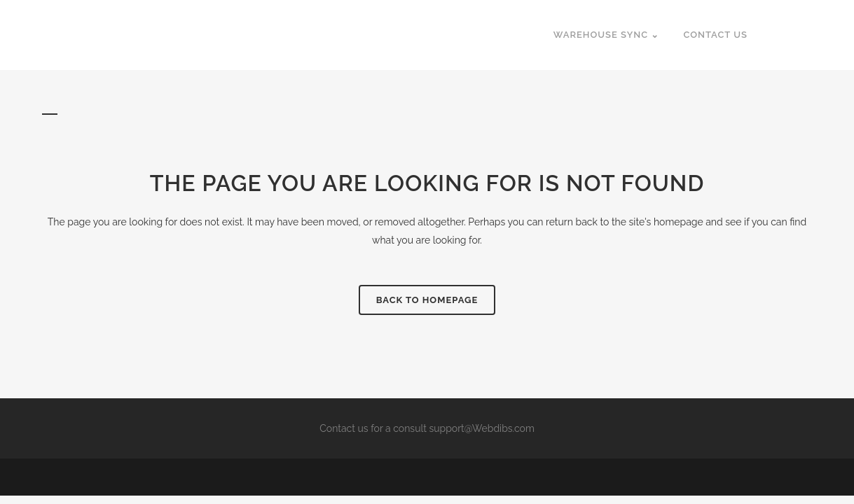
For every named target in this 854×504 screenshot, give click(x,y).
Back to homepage (427, 300)
